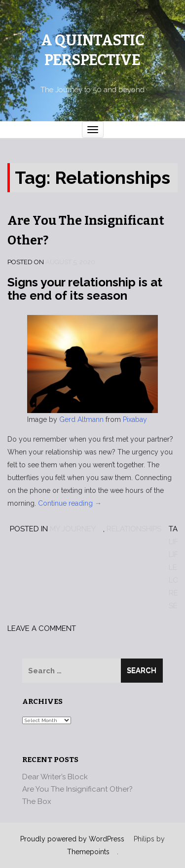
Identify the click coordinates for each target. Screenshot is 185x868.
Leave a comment (42, 628)
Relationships (134, 529)
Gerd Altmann (81, 419)
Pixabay (135, 419)
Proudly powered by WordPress (72, 839)
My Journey (73, 529)
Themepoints (88, 852)
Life (176, 542)
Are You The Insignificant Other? (77, 789)
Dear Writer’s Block (55, 777)
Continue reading (70, 503)
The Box (37, 801)
